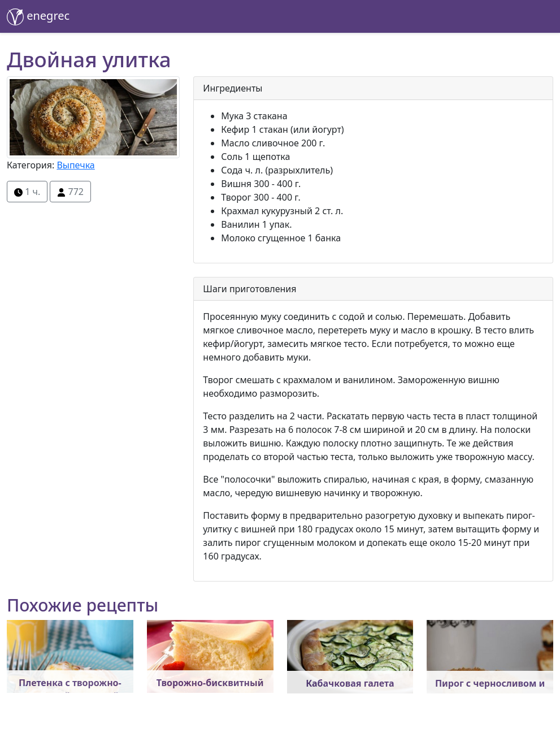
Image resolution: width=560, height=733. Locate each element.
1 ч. (27, 192)
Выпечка (75, 165)
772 (70, 192)
